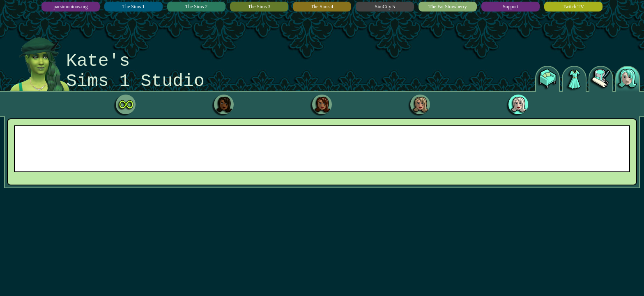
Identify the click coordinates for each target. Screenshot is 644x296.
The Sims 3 (259, 7)
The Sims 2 (197, 7)
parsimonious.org (70, 7)
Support (511, 7)
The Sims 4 (322, 7)
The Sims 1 (134, 7)
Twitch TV (573, 7)
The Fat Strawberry (447, 7)
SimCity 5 (385, 7)
